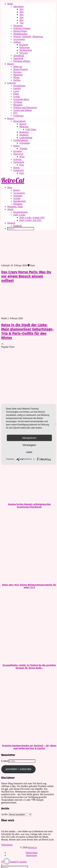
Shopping (18, 26)
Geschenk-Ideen (21, 99)
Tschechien (19, 162)
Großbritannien (21, 140)
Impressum (32, 855)
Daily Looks (19, 215)
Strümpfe (18, 196)
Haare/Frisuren (21, 69)
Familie (17, 88)
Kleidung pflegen (22, 61)
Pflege (16, 77)
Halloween (25, 47)
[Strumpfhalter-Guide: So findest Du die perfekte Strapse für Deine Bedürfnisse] (28, 626)
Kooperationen (20, 212)
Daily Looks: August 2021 (32, 217)
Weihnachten (26, 50)
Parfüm (17, 80)
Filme (16, 94)
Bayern (23, 124)
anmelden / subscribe (18, 769)
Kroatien (18, 151)
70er (21, 23)
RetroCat (13, 180)
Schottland (24, 143)
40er (21, 15)
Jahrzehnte (18, 6)
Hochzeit (24, 45)
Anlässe (17, 42)
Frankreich (19, 170)
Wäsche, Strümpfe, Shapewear (28, 36)
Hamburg (24, 135)
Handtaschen (20, 201)
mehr (29, 452)
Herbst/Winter (20, 31)
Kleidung (18, 204)
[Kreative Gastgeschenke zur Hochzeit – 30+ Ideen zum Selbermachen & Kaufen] (28, 707)
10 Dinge (18, 102)
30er (21, 12)
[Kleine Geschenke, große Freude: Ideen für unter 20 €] (28, 385)
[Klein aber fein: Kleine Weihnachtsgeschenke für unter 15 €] (28, 546)
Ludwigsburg (26, 138)
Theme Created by (14, 862)
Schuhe (17, 198)
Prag (22, 165)
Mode (10, 4)
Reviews (17, 72)
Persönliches (19, 86)
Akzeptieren (29, 438)
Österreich (18, 154)
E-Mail (5, 761)
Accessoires (19, 39)
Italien (16, 146)
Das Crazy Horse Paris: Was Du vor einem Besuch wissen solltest (26, 276)
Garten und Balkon (23, 110)
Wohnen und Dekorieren (25, 107)
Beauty (11, 64)
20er (21, 9)
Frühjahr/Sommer (22, 28)
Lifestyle (12, 83)
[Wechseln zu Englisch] (35, 226)
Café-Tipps (31, 129)
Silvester (24, 53)
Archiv (5, 814)
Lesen (16, 91)
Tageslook (18, 58)
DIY (15, 113)
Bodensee (24, 132)
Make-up (18, 67)
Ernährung (18, 116)
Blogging (18, 105)
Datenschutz (32, 853)
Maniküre (18, 75)
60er (21, 20)
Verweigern (29, 445)
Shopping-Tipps (15, 207)
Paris (22, 173)
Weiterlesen (7, 845)
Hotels (16, 168)
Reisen (11, 118)
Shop (10, 187)
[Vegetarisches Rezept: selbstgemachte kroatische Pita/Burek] (28, 465)
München (24, 127)
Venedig (23, 148)
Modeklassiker (20, 34)
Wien (22, 157)
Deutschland (19, 121)
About (10, 209)
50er (21, 17)
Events (17, 97)
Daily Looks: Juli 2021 (30, 220)
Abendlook (19, 56)
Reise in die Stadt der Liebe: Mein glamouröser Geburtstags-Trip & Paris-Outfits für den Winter (28, 331)
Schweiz (17, 159)
